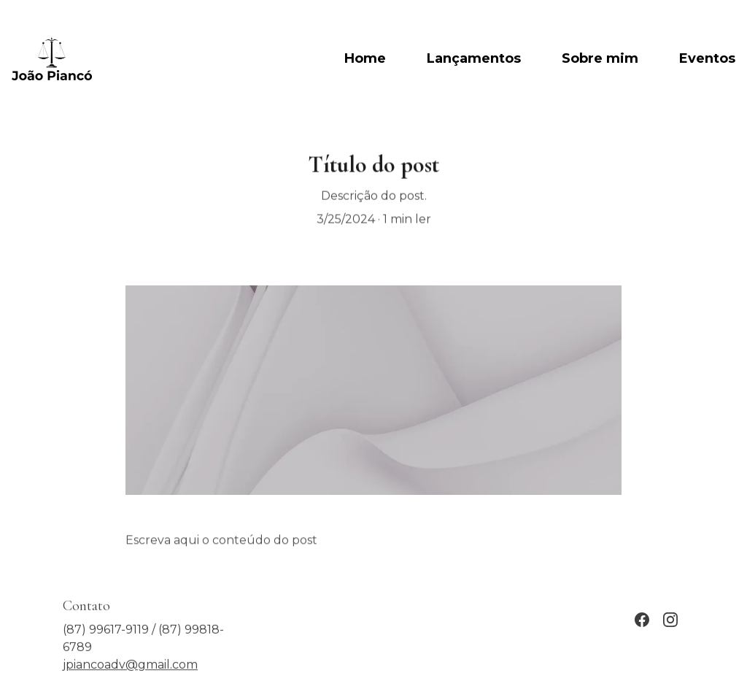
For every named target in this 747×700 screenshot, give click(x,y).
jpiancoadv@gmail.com (130, 668)
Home (365, 58)
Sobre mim (600, 58)
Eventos (707, 58)
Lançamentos (474, 58)
